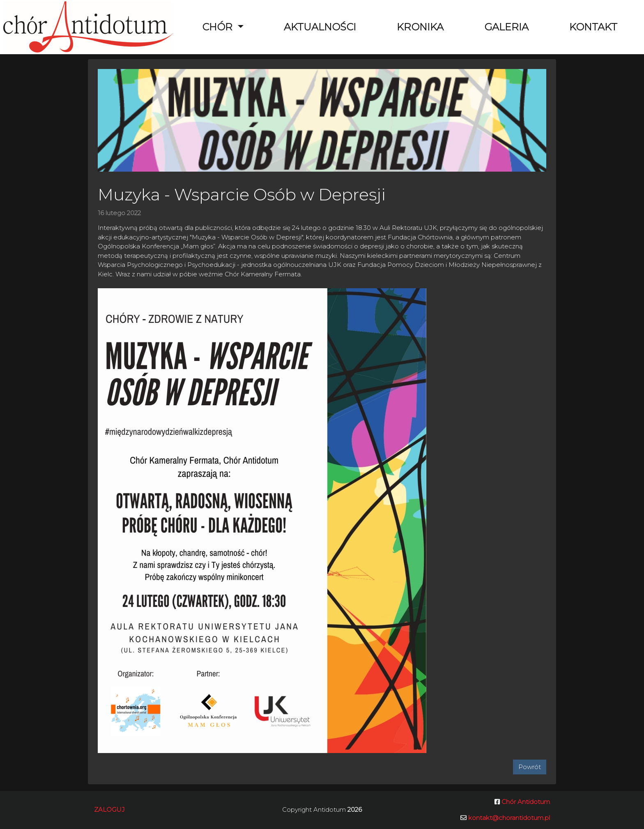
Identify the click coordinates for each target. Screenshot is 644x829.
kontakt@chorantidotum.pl (509, 818)
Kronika (420, 27)
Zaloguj (109, 809)
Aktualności (320, 27)
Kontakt (593, 27)
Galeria (506, 27)
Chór (218, 27)
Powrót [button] (530, 767)
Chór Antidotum (525, 802)
